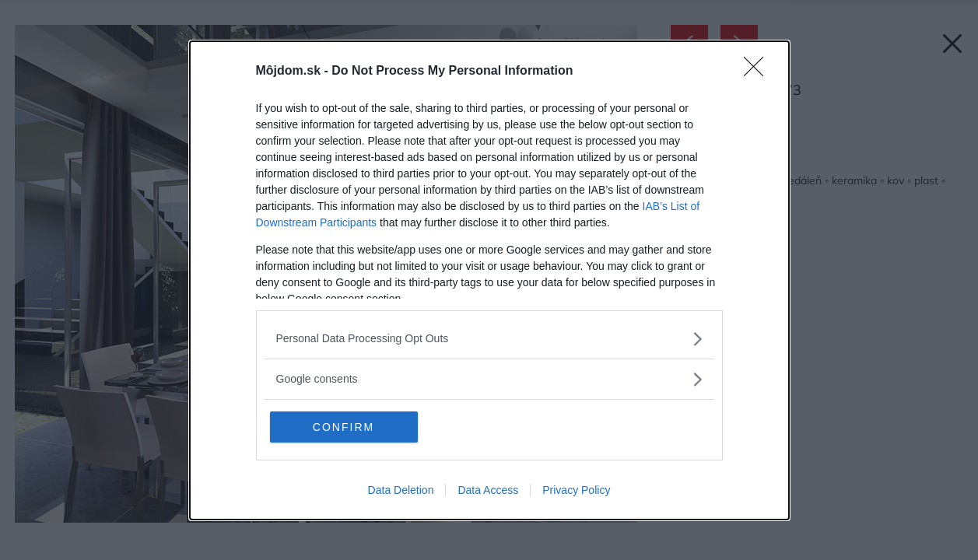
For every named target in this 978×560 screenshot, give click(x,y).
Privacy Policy (576, 490)
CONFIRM (344, 427)
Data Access (488, 490)
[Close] (759, 72)
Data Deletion (401, 490)
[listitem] (489, 339)
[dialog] (489, 280)
